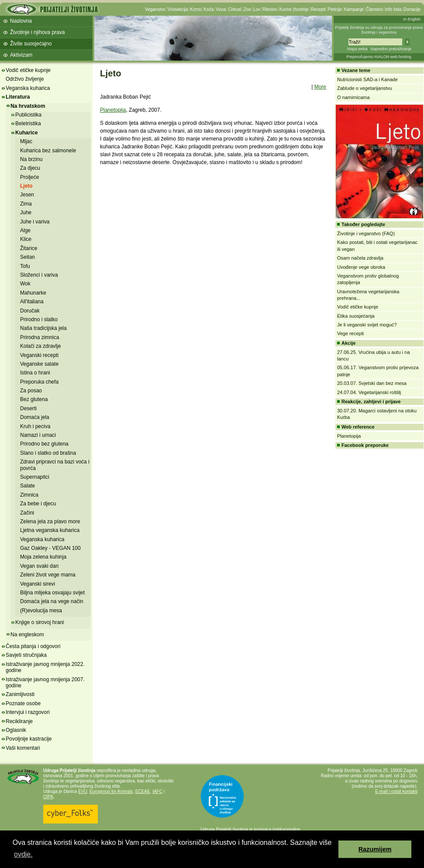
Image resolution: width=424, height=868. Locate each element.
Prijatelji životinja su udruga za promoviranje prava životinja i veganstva (379, 30)
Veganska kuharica (28, 88)
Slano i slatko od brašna (48, 453)
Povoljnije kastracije (29, 739)
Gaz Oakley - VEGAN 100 (50, 548)
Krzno (196, 9)
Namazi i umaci (38, 435)
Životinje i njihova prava (37, 32)
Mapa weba (357, 49)
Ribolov (270, 9)
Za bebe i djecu (38, 504)
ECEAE (143, 791)
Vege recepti (350, 333)
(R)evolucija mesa (41, 611)
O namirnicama (353, 97)
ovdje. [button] (23, 854)
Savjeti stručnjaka (26, 655)
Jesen (27, 195)
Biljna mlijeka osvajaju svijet (52, 593)
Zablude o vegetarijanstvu (365, 88)
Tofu (25, 266)
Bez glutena (34, 399)
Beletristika (28, 124)
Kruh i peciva (35, 426)
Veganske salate (39, 364)
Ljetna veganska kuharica (50, 530)
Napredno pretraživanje (391, 49)
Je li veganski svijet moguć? (367, 325)
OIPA (48, 797)
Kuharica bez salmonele (48, 151)
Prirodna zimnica (40, 337)
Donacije (412, 9)
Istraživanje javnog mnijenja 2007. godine (45, 683)
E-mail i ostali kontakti (396, 791)
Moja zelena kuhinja (43, 557)
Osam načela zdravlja (360, 258)
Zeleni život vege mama (48, 575)
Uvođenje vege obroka (361, 267)
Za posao (31, 391)
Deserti (28, 408)
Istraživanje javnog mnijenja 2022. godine (45, 667)
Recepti (318, 9)
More (320, 87)
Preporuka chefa (39, 382)
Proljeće (29, 177)
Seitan (28, 257)
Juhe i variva (35, 222)
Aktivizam (21, 55)
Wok (25, 284)
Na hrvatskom (28, 106)
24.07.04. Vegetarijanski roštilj (369, 392)
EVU (83, 791)
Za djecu (30, 168)
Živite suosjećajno (31, 44)
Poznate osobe (23, 703)
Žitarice (29, 248)
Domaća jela (35, 417)
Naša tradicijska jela (43, 328)
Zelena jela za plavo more (50, 521)
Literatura (18, 97)
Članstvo (374, 9)
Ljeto (26, 186)
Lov (257, 9)
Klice (26, 239)
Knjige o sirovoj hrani (40, 622)
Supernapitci (35, 477)
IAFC (157, 791)
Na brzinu (31, 159)
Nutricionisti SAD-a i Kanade (367, 79)
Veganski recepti (39, 355)
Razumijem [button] (375, 849)
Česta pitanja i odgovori (33, 646)
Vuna (221, 9)
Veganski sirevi (38, 584)
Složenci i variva (39, 275)
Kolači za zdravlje (40, 346)
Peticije (335, 9)
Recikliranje (19, 721)
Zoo (247, 9)
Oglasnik (16, 730)
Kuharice (26, 133)
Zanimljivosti (20, 694)
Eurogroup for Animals (111, 791)
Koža (209, 9)
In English (412, 19)
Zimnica (29, 495)
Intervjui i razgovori (28, 712)
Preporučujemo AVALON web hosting (379, 57)
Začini (27, 513)
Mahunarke (33, 293)
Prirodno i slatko (39, 319)
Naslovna (21, 21)
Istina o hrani (35, 373)
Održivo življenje (25, 79)
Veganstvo (155, 9)
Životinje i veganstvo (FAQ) (366, 233)
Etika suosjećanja (356, 316)
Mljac (26, 141)
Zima (26, 204)
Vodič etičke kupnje (28, 70)
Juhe (26, 213)
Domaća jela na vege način (52, 601)
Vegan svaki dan (39, 566)
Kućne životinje (294, 9)
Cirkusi (235, 9)
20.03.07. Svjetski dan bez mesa (372, 383)
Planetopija (113, 110)
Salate (28, 486)
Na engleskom (27, 635)
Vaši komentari (23, 748)
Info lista (393, 9)
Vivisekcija (178, 9)
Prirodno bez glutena (44, 444)
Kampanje (354, 9)
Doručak (30, 311)
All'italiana (32, 302)
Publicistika (28, 115)
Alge (25, 230)
